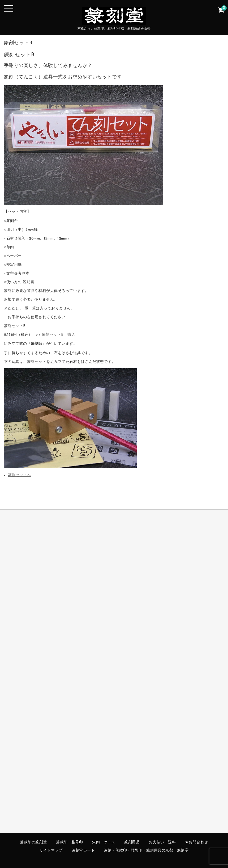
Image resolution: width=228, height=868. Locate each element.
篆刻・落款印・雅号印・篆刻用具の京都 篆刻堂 (146, 851)
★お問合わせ (197, 842)
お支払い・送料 (162, 842)
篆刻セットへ (20, 475)
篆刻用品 (132, 842)
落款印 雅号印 (70, 842)
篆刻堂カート (83, 851)
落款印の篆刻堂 (33, 842)
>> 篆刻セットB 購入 (56, 335)
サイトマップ (51, 851)
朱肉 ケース (104, 842)
